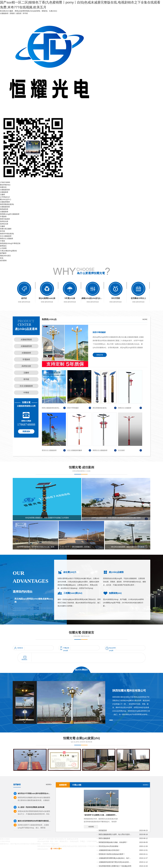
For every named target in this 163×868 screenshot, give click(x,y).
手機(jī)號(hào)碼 (66, 648)
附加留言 (24, 660)
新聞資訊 (3, 246)
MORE (145, 319)
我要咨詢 (26, 431)
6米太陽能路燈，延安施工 (81, 547)
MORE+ (49, 784)
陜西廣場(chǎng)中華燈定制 (10, 243)
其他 (2, 258)
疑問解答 (3, 253)
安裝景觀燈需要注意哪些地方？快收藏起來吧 (115, 866)
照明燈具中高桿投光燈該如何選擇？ (112, 854)
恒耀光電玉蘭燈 (6, 229)
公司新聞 (3, 248)
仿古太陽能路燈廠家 (75, 450)
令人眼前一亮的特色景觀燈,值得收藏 (31, 807)
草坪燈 (2, 231)
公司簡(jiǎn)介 (5, 197)
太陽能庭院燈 (5, 190)
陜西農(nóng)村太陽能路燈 (10, 214)
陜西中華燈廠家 (99, 332)
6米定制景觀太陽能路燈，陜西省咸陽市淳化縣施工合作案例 (47, 518)
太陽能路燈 (4, 192)
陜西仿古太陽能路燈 (100, 450)
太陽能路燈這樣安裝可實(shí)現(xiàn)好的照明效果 (115, 862)
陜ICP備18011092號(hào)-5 (20, 844)
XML (57, 841)
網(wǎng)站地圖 (43, 841)
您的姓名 (20, 648)
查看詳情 (100, 355)
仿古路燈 (121, 450)
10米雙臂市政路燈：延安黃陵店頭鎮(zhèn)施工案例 (35, 547)
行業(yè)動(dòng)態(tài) (8, 251)
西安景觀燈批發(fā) (100, 408)
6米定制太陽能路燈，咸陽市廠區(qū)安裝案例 (128, 547)
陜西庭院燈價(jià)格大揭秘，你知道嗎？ (113, 842)
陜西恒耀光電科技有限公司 (129, 690)
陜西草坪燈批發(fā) (7, 234)
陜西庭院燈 (4, 209)
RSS (52, 841)
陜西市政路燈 (5, 219)
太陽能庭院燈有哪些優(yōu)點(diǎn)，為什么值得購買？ (115, 858)
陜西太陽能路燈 (104, 838)
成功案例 (3, 260)
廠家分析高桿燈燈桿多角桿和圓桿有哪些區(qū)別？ (34, 821)
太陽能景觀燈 (5, 202)
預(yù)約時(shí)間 (112, 648)
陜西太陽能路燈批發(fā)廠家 (51, 408)
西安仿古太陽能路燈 (49, 450)
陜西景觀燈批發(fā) (7, 204)
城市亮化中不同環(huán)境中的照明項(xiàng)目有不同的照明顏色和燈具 (34, 793)
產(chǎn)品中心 (6, 199)
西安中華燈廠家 (73, 408)
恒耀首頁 (3, 187)
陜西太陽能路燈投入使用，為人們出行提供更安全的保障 (115, 834)
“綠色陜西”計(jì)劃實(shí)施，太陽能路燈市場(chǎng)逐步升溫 (101, 815)
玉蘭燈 (2, 195)
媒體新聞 (63, 785)
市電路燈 (3, 217)
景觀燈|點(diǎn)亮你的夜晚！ (109, 846)
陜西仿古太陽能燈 (7, 238)
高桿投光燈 (4, 221)
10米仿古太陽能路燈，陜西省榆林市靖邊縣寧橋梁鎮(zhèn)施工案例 (116, 518)
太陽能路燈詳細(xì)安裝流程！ (110, 850)
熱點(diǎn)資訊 (5, 256)
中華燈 (2, 241)
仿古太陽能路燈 (6, 236)
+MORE (91, 827)
